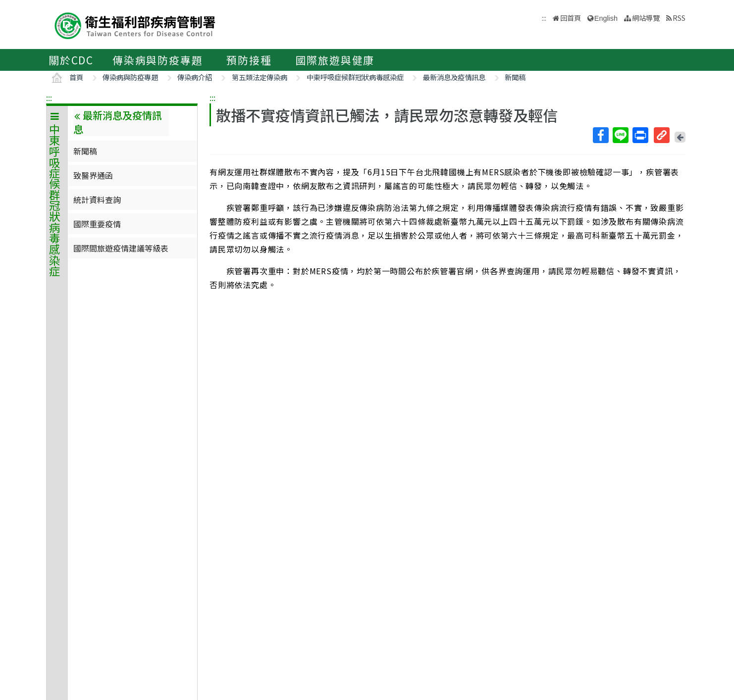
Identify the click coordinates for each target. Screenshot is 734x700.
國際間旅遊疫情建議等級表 (121, 248)
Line (620, 135)
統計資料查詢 (97, 200)
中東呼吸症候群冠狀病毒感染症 (355, 77)
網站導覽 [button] (646, 18)
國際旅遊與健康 (335, 60)
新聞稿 (515, 77)
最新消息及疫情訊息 (454, 77)
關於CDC (71, 60)
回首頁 (571, 18)
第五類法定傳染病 (260, 77)
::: (49, 98)
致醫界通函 (93, 175)
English (606, 18)
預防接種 (249, 60)
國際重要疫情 (97, 224)
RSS (679, 18)
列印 (640, 135)
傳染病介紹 (195, 77)
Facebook (600, 135)
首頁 (76, 77)
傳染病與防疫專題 (157, 60)
